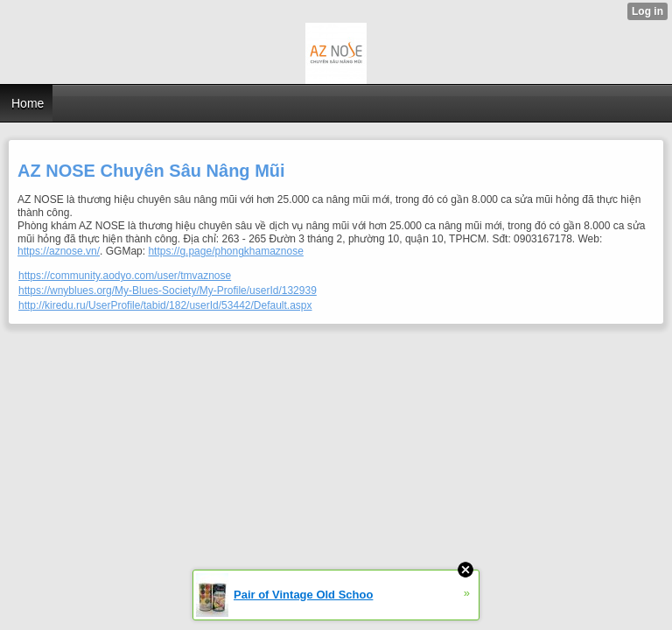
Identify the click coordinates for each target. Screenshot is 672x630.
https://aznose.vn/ (59, 251)
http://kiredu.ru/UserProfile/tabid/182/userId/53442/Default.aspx (165, 305)
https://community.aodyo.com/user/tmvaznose (125, 276)
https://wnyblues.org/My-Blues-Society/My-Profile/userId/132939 (168, 290)
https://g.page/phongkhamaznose (225, 251)
